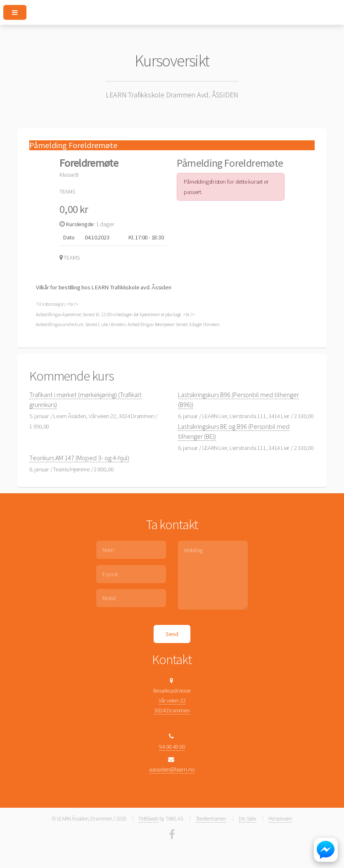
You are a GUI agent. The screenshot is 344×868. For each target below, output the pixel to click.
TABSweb (148, 819)
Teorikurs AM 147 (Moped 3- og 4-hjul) (79, 458)
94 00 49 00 (172, 747)
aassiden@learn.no (172, 769)
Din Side (247, 819)
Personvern (280, 819)
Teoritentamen (211, 819)
